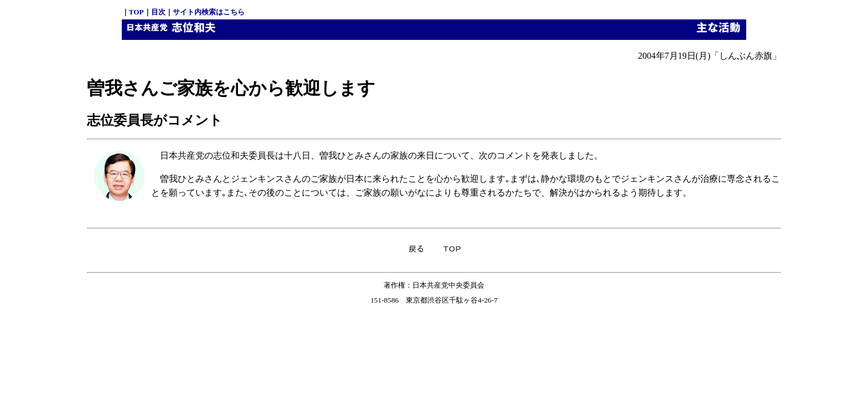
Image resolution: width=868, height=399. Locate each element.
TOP (136, 12)
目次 (158, 12)
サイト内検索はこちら (209, 12)
